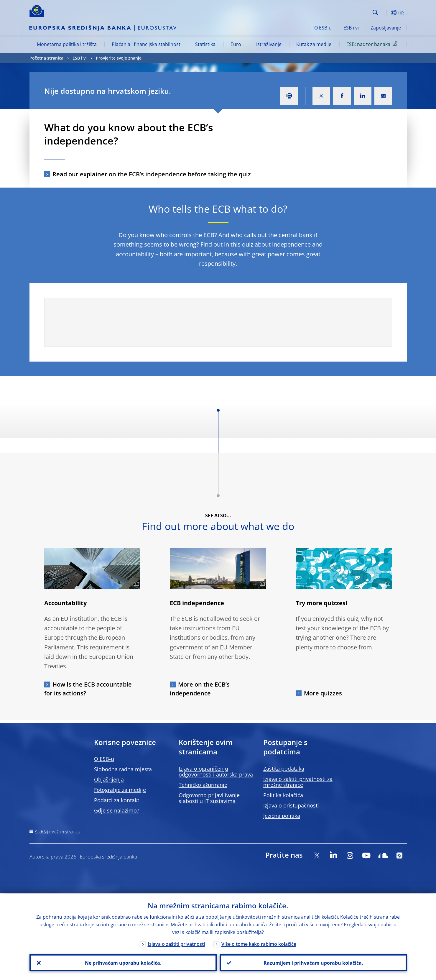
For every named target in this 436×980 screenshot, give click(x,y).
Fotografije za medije (120, 790)
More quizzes (323, 693)
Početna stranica (46, 58)
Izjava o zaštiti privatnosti (176, 944)
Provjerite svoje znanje (119, 58)
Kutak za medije (314, 44)
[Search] (341, 12)
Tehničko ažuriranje (203, 785)
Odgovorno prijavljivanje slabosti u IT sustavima (209, 798)
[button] (386, 13)
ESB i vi (351, 28)
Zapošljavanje (386, 28)
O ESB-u (323, 28)
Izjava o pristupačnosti (291, 805)
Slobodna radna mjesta (123, 769)
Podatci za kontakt (117, 800)
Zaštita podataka (284, 769)
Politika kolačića (283, 795)
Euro (236, 44)
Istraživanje (269, 44)
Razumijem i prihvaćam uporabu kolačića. (313, 963)
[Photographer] (135, 584)
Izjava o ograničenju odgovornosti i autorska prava (216, 771)
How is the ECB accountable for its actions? (88, 689)
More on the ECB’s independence (200, 689)
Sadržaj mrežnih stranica (57, 832)
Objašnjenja (109, 779)
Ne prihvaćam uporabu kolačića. (123, 963)
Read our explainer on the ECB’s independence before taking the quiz (152, 174)
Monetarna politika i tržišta (67, 44)
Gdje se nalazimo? (117, 810)
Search (375, 13)
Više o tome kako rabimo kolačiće (259, 944)
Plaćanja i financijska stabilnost (146, 44)
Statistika (205, 44)
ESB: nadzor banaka (373, 44)
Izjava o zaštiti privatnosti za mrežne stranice (298, 782)
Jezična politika (282, 816)
